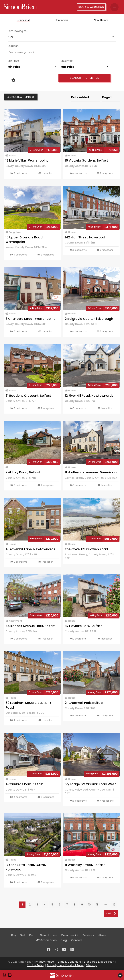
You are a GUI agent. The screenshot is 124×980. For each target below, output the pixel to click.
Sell (23, 935)
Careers (77, 940)
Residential (23, 20)
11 (97, 905)
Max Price (67, 61)
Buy (14, 935)
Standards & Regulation (99, 962)
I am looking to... (18, 31)
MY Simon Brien (46, 940)
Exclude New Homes (21, 97)
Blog (64, 940)
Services (88, 935)
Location (13, 46)
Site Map (91, 965)
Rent (33, 935)
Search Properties (85, 78)
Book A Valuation (91, 7)
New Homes (101, 20)
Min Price (13, 61)
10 (89, 905)
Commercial (62, 20)
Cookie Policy (36, 965)
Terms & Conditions (69, 962)
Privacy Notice (45, 962)
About (103, 935)
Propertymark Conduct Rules (65, 965)
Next (111, 913)
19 (114, 905)
